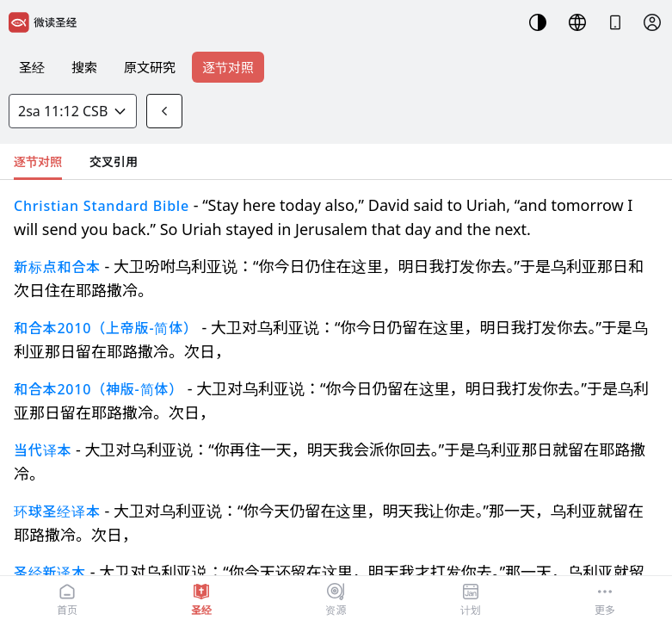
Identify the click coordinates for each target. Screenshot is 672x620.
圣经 (32, 67)
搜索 (84, 67)
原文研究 (150, 67)
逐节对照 (228, 67)
